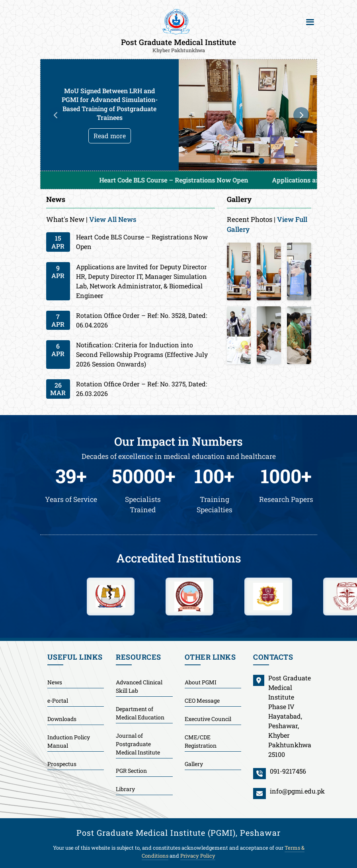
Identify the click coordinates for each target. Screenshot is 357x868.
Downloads (62, 719)
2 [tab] (261, 161)
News (55, 682)
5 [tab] (297, 161)
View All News (113, 219)
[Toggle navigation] (310, 22)
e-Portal (58, 700)
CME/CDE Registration (201, 741)
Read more (110, 136)
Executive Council (208, 719)
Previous (56, 115)
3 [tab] (273, 161)
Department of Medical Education (140, 713)
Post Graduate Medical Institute (178, 45)
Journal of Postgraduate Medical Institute (138, 744)
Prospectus (62, 764)
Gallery (194, 764)
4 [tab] (285, 161)
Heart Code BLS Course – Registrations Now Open (183, 180)
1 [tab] (250, 161)
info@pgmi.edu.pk (297, 791)
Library (125, 789)
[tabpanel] (179, 115)
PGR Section (131, 771)
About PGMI (201, 682)
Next (301, 115)
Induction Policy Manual (69, 741)
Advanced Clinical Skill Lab (139, 686)
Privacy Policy (198, 856)
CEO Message (202, 700)
